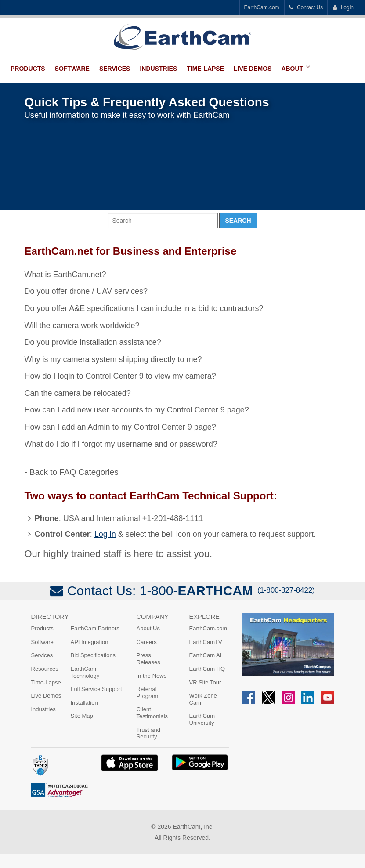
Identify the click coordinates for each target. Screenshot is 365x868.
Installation (84, 703)
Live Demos (253, 69)
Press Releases (148, 659)
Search (238, 221)
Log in (105, 534)
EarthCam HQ (207, 669)
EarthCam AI (206, 655)
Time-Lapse (205, 69)
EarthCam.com (262, 7)
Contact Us (306, 7)
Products (28, 69)
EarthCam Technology (85, 672)
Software (72, 69)
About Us (148, 628)
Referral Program (148, 693)
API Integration (90, 642)
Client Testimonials (152, 713)
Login (343, 7)
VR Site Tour (205, 682)
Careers (147, 642)
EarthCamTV (206, 642)
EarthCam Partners (95, 628)
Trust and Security (148, 733)
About (292, 69)
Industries (158, 69)
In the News (152, 676)
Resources (45, 669)
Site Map (82, 716)
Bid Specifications (93, 655)
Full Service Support (96, 689)
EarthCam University (202, 719)
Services (115, 69)
